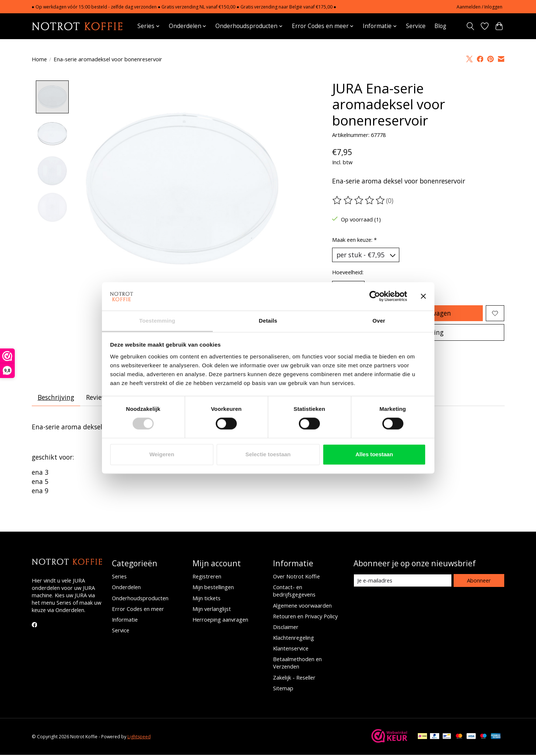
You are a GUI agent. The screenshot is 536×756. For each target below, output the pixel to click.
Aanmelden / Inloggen (479, 7)
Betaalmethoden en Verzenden (297, 664)
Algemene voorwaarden (302, 606)
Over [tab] (379, 321)
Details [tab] (268, 321)
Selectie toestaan (268, 454)
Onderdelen (126, 588)
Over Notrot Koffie (296, 577)
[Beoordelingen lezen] (359, 200)
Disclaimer (286, 628)
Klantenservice (291, 649)
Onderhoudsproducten (140, 599)
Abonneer (479, 581)
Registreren (207, 577)
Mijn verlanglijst (212, 609)
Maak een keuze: (354, 240)
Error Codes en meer (138, 609)
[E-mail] (402, 581)
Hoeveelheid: (348, 272)
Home (39, 59)
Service (416, 26)
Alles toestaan (374, 454)
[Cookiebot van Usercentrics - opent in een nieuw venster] (375, 296)
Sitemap (283, 689)
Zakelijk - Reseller (294, 678)
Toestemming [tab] (157, 321)
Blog (440, 26)
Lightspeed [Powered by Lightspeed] (139, 738)
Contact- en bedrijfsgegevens (294, 592)
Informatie (125, 621)
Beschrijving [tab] (56, 398)
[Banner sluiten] (423, 296)
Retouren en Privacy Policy (305, 617)
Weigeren (162, 454)
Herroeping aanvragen (220, 621)
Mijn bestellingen (213, 588)
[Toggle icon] (470, 26)
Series (119, 577)
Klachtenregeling (293, 639)
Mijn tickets (206, 599)
